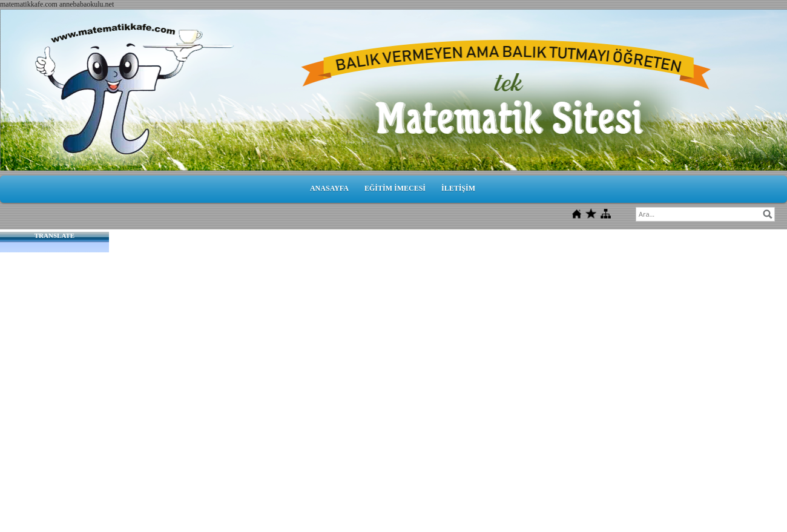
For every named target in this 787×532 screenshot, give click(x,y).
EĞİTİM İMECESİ (395, 188)
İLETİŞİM (458, 188)
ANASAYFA (329, 188)
